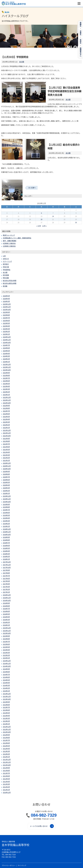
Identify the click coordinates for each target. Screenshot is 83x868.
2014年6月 (6, 677)
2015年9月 (6, 636)
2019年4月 (6, 518)
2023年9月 (6, 373)
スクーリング (7, 261)
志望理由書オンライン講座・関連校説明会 (17, 238)
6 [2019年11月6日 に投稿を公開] (41, 213)
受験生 (81, 24)
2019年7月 (6, 510)
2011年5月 (6, 779)
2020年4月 (6, 485)
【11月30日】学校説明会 (15, 57)
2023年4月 (6, 386)
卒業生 (81, 33)
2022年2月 (6, 425)
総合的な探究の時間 (10, 283)
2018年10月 (7, 534)
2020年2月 (6, 491)
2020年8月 (6, 474)
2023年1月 (6, 395)
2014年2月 (6, 688)
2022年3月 (6, 422)
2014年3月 (6, 685)
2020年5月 (6, 482)
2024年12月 (7, 337)
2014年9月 (6, 669)
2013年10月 (7, 699)
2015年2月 (6, 655)
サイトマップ (22, 865)
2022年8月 (6, 408)
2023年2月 (6, 392)
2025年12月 (7, 304)
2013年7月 (6, 707)
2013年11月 (7, 696)
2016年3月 (6, 620)
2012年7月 (6, 740)
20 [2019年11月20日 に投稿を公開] (41, 219)
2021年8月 (6, 441)
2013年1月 (6, 724)
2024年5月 (6, 351)
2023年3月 (6, 389)
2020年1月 (6, 493)
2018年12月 (7, 529)
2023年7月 (6, 378)
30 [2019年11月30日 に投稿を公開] (76, 222)
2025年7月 (6, 318)
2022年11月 (7, 400)
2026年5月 (6, 296)
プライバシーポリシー (9, 865)
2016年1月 (6, 625)
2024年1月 (6, 362)
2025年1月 (6, 334)
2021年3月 (6, 455)
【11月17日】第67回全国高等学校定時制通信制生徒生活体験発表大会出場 (64, 91)
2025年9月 (6, 312)
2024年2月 (6, 359)
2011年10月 (7, 765)
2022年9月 (6, 405)
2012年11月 (7, 729)
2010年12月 (7, 792)
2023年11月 (7, 367)
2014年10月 (7, 666)
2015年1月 (6, 658)
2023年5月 (6, 384)
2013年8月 (6, 705)
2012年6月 (6, 743)
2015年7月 (6, 641)
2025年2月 (6, 331)
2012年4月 (6, 749)
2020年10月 (7, 469)
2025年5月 (6, 323)
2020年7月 (6, 477)
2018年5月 (6, 548)
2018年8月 (6, 540)
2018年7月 (6, 543)
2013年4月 (6, 716)
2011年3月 (6, 784)
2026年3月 (6, 301)
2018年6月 (6, 545)
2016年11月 (7, 598)
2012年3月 (6, 751)
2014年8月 (6, 672)
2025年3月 (6, 329)
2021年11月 (7, 433)
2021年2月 (6, 458)
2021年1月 (6, 460)
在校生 (81, 41)
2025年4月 (6, 326)
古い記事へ (32, 188)
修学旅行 (6, 264)
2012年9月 (6, 735)
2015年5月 (6, 647)
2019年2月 (6, 524)
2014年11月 (7, 663)
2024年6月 (6, 348)
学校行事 (6, 267)
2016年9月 (6, 603)
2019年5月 (6, 515)
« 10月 (39, 226)
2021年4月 (6, 452)
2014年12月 (7, 661)
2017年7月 (6, 576)
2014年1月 (6, 691)
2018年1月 (6, 559)
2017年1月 (6, 592)
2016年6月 (6, 611)
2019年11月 (7, 499)
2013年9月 (6, 702)
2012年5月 (6, 746)
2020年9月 (6, 471)
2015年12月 (7, 628)
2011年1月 (6, 790)
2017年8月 (6, 573)
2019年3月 (6, 521)
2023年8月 (6, 375)
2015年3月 (6, 652)
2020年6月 (6, 480)
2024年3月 (6, 356)
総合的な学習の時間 (10, 281)
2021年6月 (6, 447)
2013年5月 (6, 713)
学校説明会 (7, 270)
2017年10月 (7, 567)
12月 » (44, 226)
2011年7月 (6, 773)
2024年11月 (7, 340)
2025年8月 (6, 315)
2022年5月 (6, 416)
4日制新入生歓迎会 (9, 243)
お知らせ (6, 259)
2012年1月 (6, 757)
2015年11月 (7, 631)
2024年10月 (7, 342)
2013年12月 (7, 694)
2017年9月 (6, 570)
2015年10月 (7, 633)
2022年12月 (7, 397)
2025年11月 (7, 307)
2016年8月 (6, 606)
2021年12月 (7, 430)
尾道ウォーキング (9, 235)
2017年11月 (7, 565)
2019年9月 (6, 504)
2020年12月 (7, 463)
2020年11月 (7, 466)
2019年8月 (6, 507)
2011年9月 (6, 768)
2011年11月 (7, 762)
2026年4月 (6, 299)
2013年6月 (6, 710)
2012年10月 (7, 732)
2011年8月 (6, 770)
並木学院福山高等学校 (16, 844)
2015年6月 (6, 644)
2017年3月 (6, 587)
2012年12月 (7, 727)
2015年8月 (6, 639)
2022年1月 (6, 428)
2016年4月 (6, 617)
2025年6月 (6, 320)
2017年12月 (7, 562)
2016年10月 (7, 600)
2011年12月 (7, 759)
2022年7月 (6, 411)
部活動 (5, 286)
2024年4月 (6, 353)
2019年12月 (7, 496)
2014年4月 (6, 683)
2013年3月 (6, 718)
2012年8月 (6, 737)
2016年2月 (6, 622)
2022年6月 (6, 414)
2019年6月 (6, 512)
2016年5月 (6, 614)
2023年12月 (7, 364)
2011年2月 (6, 787)
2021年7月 (6, 444)
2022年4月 (6, 419)
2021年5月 (6, 449)
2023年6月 (6, 381)
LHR (4, 256)
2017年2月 (6, 589)
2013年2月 (6, 721)
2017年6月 (6, 578)
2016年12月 (7, 595)
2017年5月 (6, 581)
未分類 (22, 62)
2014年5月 (6, 680)
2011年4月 (6, 781)
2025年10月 (7, 309)
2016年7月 (6, 609)
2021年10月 (7, 436)
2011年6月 (6, 776)
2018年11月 (7, 532)
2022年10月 (7, 403)
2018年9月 (6, 537)
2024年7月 (6, 345)
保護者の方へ (81, 52)
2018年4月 (6, 551)
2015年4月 (6, 650)
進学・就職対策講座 (10, 241)
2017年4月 (6, 584)
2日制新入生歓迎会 (9, 246)
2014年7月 (6, 674)
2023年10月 (7, 370)
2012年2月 (6, 754)
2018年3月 (6, 554)
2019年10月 (7, 502)
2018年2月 (6, 556)
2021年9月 (6, 438)
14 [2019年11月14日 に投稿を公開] (53, 216)
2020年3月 (6, 488)
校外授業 (6, 275)
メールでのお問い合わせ (42, 826)
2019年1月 (6, 526)
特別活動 (6, 278)
